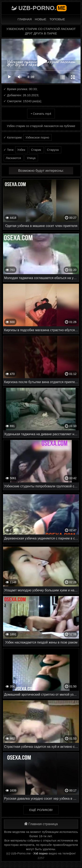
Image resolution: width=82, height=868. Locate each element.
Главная (25, 19)
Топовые (57, 19)
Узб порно (41, 853)
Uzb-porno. (42, 8)
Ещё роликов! (41, 810)
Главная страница (41, 824)
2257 (41, 858)
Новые (41, 19)
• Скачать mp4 (41, 114)
